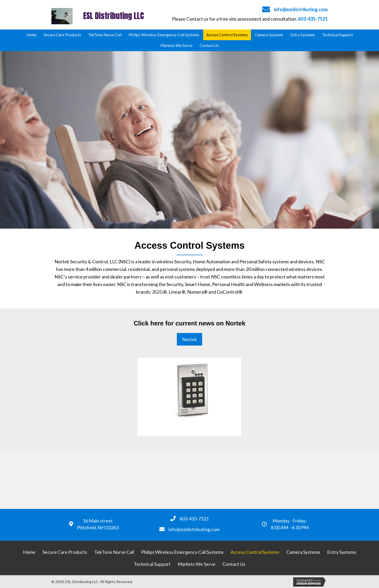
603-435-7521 (313, 19)
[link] (31, 35)
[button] (189, 339)
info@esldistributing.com (301, 9)
